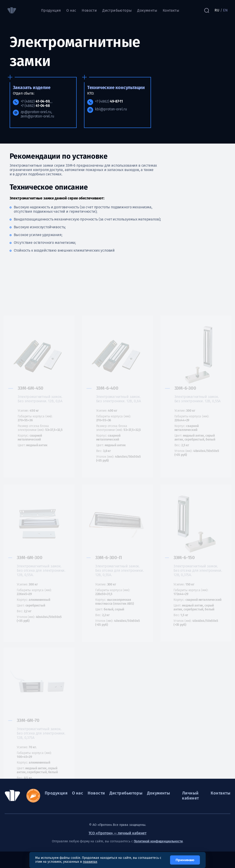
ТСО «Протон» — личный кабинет (117, 833)
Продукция (51, 10)
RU (217, 10)
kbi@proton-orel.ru (111, 109)
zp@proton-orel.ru (36, 112)
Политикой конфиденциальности (158, 841)
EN (225, 10)
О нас (71, 10)
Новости (89, 10)
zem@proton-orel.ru (37, 116)
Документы (147, 10)
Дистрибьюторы (117, 10)
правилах (90, 862)
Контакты (171, 10)
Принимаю (185, 860)
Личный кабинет (190, 796)
